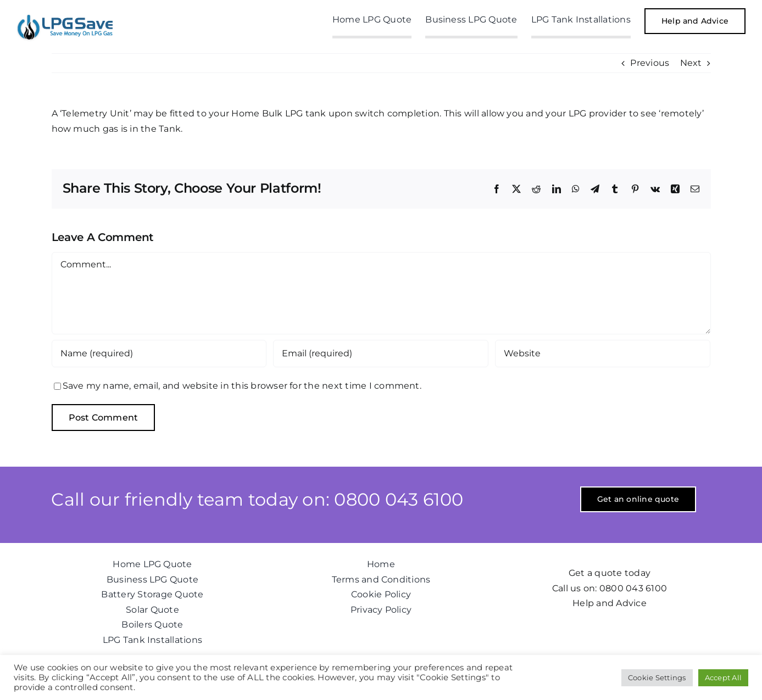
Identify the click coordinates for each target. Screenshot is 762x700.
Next (691, 63)
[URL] (603, 354)
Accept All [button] (723, 677)
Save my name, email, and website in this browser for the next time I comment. (242, 386)
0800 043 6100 (633, 588)
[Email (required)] (381, 354)
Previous (650, 63)
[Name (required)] (159, 354)
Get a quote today (610, 573)
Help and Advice (610, 603)
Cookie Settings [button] (657, 677)
